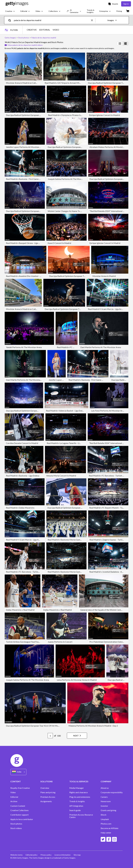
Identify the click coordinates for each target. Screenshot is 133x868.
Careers (104, 797)
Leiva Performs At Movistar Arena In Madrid (77, 680)
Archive (14, 801)
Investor (104, 806)
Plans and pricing (48, 792)
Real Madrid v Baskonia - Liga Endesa (23, 476)
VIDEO (56, 30)
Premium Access (48, 797)
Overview (45, 788)
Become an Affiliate (109, 828)
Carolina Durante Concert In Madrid (22, 443)
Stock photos (16, 824)
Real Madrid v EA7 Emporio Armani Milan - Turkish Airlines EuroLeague (76, 83)
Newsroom (106, 801)
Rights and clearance (79, 792)
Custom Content (18, 806)
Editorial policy (32, 855)
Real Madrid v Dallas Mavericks (20, 508)
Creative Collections (19, 810)
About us (105, 788)
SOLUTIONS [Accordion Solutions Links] (46, 781)
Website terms (16, 855)
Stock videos (16, 828)
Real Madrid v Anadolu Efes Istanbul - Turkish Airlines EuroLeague (35, 276)
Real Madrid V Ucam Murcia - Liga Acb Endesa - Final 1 (31, 540)
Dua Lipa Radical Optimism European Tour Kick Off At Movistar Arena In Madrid (85, 276)
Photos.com (106, 824)
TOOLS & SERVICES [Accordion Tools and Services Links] (79, 781)
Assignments (46, 801)
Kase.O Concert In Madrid (59, 243)
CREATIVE (32, 30)
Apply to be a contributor (22, 819)
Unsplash (105, 819)
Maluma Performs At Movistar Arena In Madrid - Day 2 (93, 726)
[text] (52, 20)
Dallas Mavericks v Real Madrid (20, 610)
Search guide (75, 810)
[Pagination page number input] (50, 736)
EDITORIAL (45, 30)
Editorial (14, 797)
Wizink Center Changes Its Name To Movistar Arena (71, 211)
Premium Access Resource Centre (81, 816)
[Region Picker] (18, 772)
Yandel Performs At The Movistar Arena (24, 347)
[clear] (93, 20)
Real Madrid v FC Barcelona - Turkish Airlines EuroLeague (32, 572)
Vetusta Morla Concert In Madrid (61, 476)
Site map (77, 855)
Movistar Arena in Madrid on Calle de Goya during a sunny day (34, 83)
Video (13, 792)
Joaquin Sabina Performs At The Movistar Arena (69, 179)
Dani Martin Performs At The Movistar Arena (101, 347)
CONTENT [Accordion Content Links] (16, 781)
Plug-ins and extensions (80, 797)
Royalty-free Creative (20, 788)
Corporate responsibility (112, 792)
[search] (11, 20)
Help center (106, 833)
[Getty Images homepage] (17, 4)
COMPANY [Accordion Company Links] (106, 781)
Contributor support (19, 815)
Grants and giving (108, 810)
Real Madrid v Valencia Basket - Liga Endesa (66, 411)
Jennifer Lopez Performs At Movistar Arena (25, 147)
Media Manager (77, 788)
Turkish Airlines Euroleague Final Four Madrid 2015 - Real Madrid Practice (39, 642)
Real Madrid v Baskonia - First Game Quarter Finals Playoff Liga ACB (37, 179)
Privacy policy (46, 855)
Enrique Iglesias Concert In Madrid (104, 115)
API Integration (76, 806)
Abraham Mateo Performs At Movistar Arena (110, 147)
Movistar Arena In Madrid (104, 276)
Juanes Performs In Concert (60, 642)
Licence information (63, 855)
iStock (104, 815)
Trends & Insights (77, 801)
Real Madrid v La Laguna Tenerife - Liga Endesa (68, 443)
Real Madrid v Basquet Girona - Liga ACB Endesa (28, 243)
